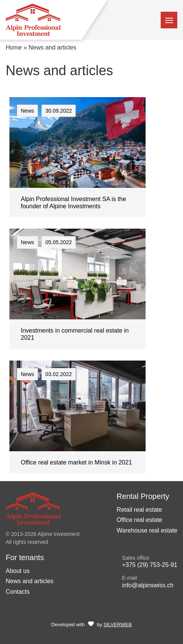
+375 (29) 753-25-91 (150, 565)
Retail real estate (140, 510)
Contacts (18, 592)
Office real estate (140, 520)
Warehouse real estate (147, 530)
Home (14, 47)
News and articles (29, 581)
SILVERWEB (118, 625)
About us (18, 571)
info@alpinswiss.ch (148, 585)
